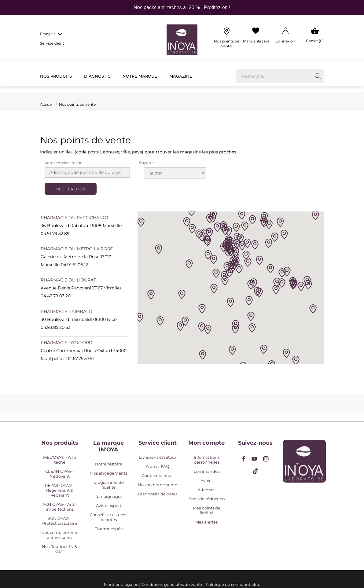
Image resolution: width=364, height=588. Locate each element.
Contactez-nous (158, 476)
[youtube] (254, 459)
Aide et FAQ (158, 466)
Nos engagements (109, 473)
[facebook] (244, 459)
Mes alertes (206, 522)
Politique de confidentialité (233, 584)
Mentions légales (121, 584)
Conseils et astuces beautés (108, 517)
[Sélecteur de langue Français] (52, 34)
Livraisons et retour (158, 457)
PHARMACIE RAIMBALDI (67, 311)
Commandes (206, 471)
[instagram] (266, 459)
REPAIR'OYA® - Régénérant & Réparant (60, 490)
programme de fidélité (109, 485)
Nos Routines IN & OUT (60, 549)
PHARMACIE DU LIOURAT (68, 280)
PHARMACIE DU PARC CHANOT (75, 218)
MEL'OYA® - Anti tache (60, 460)
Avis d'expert (109, 505)
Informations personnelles (207, 460)
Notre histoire (109, 464)
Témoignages (109, 496)
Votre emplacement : (64, 163)
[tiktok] (255, 471)
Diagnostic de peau (157, 494)
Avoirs (206, 480)
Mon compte (206, 443)
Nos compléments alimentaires (60, 535)
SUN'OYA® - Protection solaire (60, 521)
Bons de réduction (207, 499)
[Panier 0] (315, 35)
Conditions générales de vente (172, 584)
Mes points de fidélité (207, 510)
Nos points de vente (158, 485)
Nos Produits (56, 76)
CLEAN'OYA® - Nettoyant (60, 474)
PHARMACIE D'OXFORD (67, 343)
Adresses (206, 490)
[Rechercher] (280, 76)
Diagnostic (97, 76)
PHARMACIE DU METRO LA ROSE (77, 249)
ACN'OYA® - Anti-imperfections (60, 507)
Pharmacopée (109, 529)
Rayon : (146, 163)
